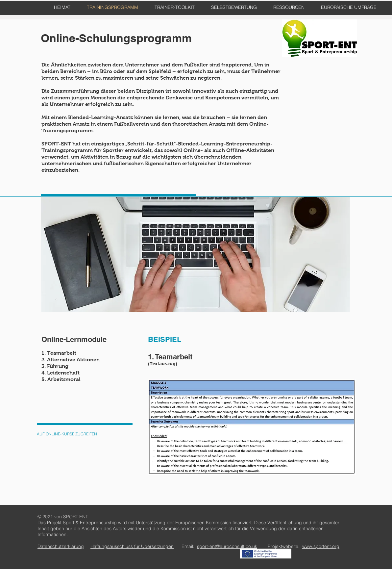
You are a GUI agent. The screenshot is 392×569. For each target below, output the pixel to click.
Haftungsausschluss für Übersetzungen (132, 546)
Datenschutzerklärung (61, 546)
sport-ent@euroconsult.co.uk (227, 546)
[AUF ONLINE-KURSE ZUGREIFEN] (67, 434)
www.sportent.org (321, 546)
